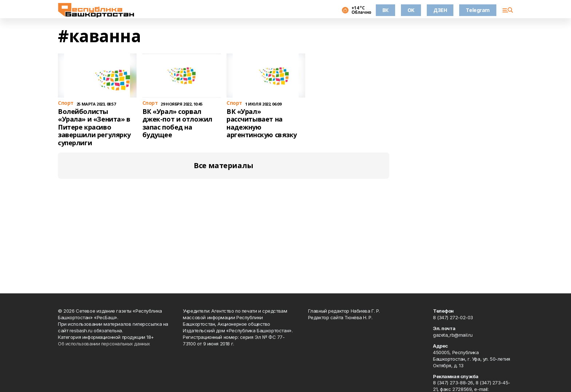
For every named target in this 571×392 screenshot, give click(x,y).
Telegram (478, 10)
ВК (385, 10)
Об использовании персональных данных (104, 344)
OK (411, 10)
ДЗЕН (440, 10)
